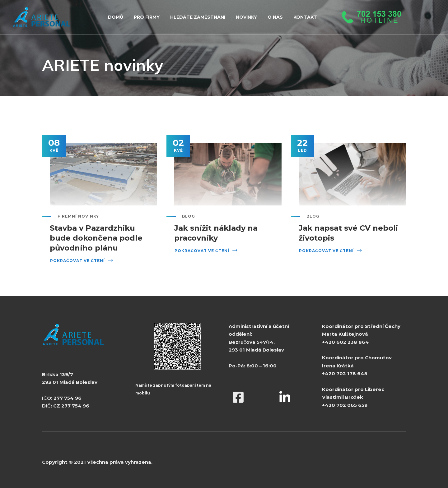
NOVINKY (246, 17)
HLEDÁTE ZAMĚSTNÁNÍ (198, 17)
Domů (116, 17)
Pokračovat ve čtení (77, 261)
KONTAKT (305, 17)
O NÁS (275, 17)
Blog (189, 216)
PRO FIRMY (147, 17)
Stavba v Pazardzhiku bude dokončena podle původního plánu (96, 238)
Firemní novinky (78, 216)
